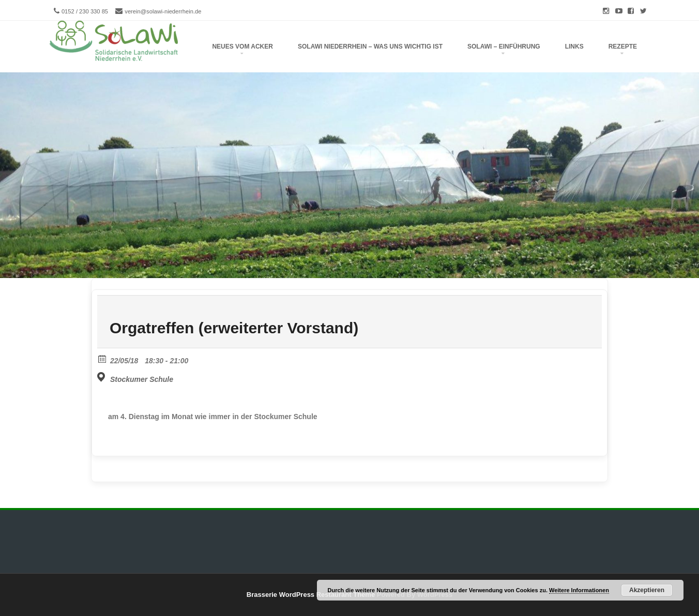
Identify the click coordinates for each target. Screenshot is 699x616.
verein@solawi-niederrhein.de (163, 11)
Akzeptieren (647, 590)
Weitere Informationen (579, 590)
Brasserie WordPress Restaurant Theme (311, 595)
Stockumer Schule (142, 379)
